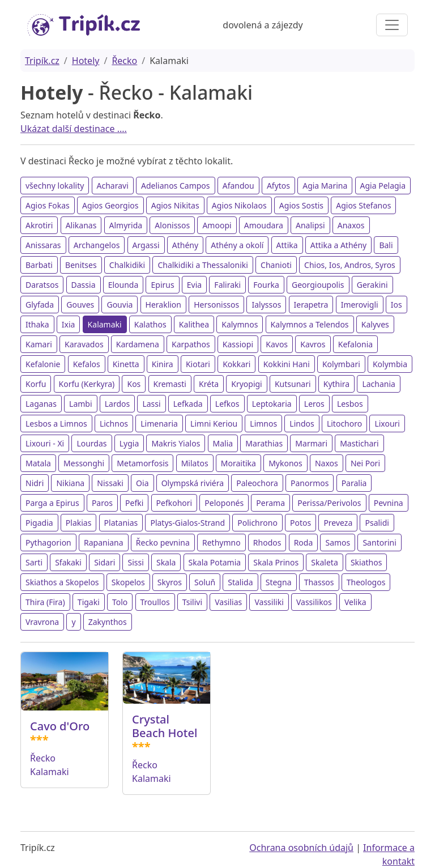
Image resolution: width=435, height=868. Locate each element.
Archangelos (97, 245)
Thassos (319, 582)
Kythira (336, 384)
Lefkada (188, 404)
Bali (386, 245)
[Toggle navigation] (392, 25)
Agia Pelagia (383, 186)
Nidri (35, 483)
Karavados (84, 344)
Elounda (123, 285)
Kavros (313, 344)
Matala (38, 463)
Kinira (163, 364)
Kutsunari (293, 384)
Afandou (238, 186)
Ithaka (37, 324)
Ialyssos (266, 305)
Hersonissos (216, 305)
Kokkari (236, 364)
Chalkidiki (127, 265)
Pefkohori (174, 503)
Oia (142, 483)
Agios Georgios (110, 205)
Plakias (79, 523)
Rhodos (267, 542)
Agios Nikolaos (239, 205)
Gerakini (372, 285)
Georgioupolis (318, 285)
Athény (185, 245)
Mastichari (359, 443)
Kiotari (198, 364)
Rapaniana (104, 542)
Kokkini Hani (287, 364)
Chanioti (276, 265)
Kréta (209, 384)
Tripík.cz (42, 61)
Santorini (379, 542)
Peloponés (224, 503)
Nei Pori (365, 463)
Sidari (105, 562)
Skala (166, 562)
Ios (396, 305)
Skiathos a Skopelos (62, 582)
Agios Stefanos (363, 205)
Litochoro (344, 424)
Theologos (366, 582)
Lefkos (227, 404)
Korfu (36, 384)
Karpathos (191, 344)
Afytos (278, 186)
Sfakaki (68, 562)
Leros (314, 404)
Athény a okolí (237, 245)
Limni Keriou (214, 424)
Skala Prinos (276, 562)
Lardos (117, 404)
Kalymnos (240, 324)
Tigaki (89, 602)
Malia (223, 443)
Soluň (205, 582)
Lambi (81, 404)
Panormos (310, 483)
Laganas (41, 404)
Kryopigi (247, 384)
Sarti (34, 562)
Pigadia (39, 523)
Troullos (155, 602)
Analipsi (310, 225)
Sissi (135, 562)
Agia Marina (325, 186)
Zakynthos (108, 622)
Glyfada (40, 305)
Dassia (84, 285)
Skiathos (366, 562)
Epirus (162, 285)
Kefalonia (355, 344)
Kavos (277, 344)
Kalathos (150, 324)
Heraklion (163, 305)
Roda (304, 542)
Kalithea (194, 324)
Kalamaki (105, 324)
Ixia (69, 324)
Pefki (134, 503)
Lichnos (114, 424)
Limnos (263, 424)
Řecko (124, 61)
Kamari (39, 344)
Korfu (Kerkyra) (87, 384)
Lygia (129, 443)
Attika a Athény (338, 245)
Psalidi (377, 523)
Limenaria (159, 424)
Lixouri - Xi (45, 443)
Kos (134, 384)
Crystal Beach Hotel (165, 726)
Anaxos (351, 225)
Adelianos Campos (176, 186)
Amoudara (264, 225)
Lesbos (350, 404)
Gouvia (120, 305)
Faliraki (227, 285)
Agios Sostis (301, 205)
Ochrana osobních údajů (301, 848)
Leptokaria (272, 404)
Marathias (264, 443)
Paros (102, 503)
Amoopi (217, 225)
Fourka (266, 285)
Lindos (302, 424)
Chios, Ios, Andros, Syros (350, 265)
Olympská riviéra (193, 483)
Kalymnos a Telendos (310, 324)
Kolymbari (341, 364)
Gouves (80, 305)
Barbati (39, 265)
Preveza (338, 523)
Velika (355, 602)
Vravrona (42, 622)
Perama (270, 503)
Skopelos (128, 582)
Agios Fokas (48, 205)
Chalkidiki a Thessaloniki (203, 265)
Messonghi (84, 463)
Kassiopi (238, 344)
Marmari (311, 443)
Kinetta (126, 364)
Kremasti (170, 384)
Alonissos (172, 225)
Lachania (379, 384)
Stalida (240, 582)
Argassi (146, 245)
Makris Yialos (176, 443)
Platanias (121, 523)
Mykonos (285, 463)
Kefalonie (43, 364)
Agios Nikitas (175, 205)
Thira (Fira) (45, 602)
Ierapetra (311, 305)
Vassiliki (269, 602)
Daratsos (42, 285)
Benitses (81, 265)
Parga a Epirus (52, 503)
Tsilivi (192, 602)
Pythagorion (48, 542)
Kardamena (138, 344)
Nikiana (70, 483)
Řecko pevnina (163, 542)
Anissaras (43, 245)
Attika (287, 245)
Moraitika (238, 463)
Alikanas (81, 225)
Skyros (170, 582)
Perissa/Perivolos (329, 503)
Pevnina (389, 503)
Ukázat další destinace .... (74, 129)
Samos (338, 542)
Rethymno (221, 542)
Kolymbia (390, 364)
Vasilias (228, 602)
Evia (194, 285)
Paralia (354, 483)
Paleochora (257, 483)
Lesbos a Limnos (56, 424)
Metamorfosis (142, 463)
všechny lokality (55, 186)
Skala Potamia (215, 562)
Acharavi (113, 186)
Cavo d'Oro (60, 726)
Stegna (279, 582)
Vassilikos (314, 602)
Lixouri (387, 424)
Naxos (327, 463)
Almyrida (126, 225)
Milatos (195, 463)
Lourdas (91, 443)
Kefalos (87, 364)
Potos (300, 523)
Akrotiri (39, 225)
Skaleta (324, 562)
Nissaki (110, 483)
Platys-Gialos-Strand (187, 523)
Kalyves (375, 324)
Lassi (151, 404)
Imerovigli (360, 305)
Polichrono (257, 523)
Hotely (86, 61)
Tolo (120, 602)
